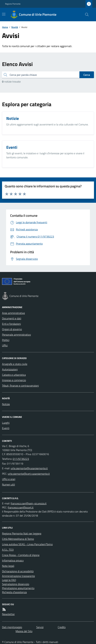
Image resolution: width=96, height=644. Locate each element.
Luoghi (6, 423)
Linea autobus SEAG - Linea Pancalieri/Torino (27, 544)
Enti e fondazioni (11, 324)
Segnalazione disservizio (16, 584)
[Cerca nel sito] (86, 15)
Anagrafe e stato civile (15, 364)
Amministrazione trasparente (18, 576)
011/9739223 (21, 459)
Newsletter (8, 614)
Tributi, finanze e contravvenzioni (20, 386)
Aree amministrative (13, 313)
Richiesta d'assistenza (14, 592)
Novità (15, 27)
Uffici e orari (9, 479)
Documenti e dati (12, 318)
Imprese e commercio (14, 380)
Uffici (5, 345)
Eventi (6, 428)
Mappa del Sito (24, 631)
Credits (62, 627)
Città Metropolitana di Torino (18, 539)
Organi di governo (12, 329)
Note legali (8, 566)
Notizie (6, 404)
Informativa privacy (13, 560)
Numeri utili (8, 484)
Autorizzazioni (10, 369)
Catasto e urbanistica (14, 375)
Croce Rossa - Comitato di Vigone (21, 555)
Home (5, 27)
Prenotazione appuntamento (18, 588)
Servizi (40, 627)
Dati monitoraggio (12, 627)
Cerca (87, 75)
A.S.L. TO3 (8, 550)
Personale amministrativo (16, 335)
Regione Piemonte (13, 4)
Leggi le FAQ (9, 580)
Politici (6, 340)
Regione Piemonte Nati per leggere (22, 533)
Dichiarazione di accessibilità (18, 571)
